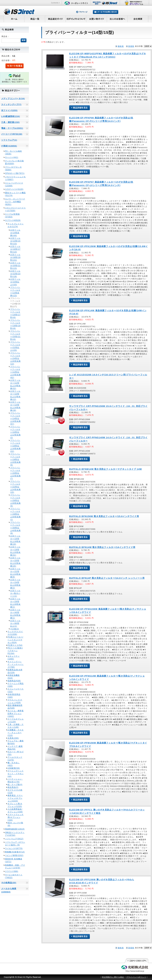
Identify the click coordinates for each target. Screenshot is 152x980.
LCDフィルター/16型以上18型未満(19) (15, 540)
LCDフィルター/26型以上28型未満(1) (15, 603)
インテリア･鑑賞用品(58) (15, 748)
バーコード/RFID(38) (12, 134)
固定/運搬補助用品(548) (15, 707)
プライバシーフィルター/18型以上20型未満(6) (15, 459)
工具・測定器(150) (10, 122)
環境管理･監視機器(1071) (14, 860)
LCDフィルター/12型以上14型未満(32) (15, 384)
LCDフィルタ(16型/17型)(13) (15, 249)
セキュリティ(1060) (14, 658)
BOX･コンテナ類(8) (15, 824)
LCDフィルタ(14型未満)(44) (15, 233)
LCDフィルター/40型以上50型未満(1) (15, 614)
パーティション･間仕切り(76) (15, 780)
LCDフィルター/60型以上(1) (15, 623)
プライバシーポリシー (136, 977)
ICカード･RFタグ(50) (16, 753)
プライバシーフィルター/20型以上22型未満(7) (15, 473)
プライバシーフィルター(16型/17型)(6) (15, 313)
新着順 (131, 46)
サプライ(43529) (13, 220)
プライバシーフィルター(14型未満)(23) (15, 292)
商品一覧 (35, 19)
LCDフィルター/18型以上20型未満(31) (15, 551)
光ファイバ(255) (9, 110)
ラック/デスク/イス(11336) (15, 633)
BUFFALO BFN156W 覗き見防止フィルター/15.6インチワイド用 (104, 516)
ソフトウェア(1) (9, 140)
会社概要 (138, 19)
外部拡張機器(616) (14, 677)
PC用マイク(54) (15, 645)
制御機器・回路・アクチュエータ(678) (15, 866)
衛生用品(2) (13, 787)
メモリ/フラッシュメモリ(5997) (15, 178)
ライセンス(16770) (14, 848)
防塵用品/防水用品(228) (15, 671)
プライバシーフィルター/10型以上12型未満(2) (15, 432)
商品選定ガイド (55, 19)
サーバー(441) (12, 157)
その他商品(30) (9, 883)
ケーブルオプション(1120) (16, 720)
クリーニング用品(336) (16, 685)
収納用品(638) (14, 681)
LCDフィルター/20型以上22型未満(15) (15, 562)
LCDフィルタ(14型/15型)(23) (15, 241)
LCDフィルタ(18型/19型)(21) (15, 257)
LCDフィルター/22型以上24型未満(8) (15, 573)
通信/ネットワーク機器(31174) (15, 194)
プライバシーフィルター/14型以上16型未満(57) (15, 419)
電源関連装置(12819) (15, 829)
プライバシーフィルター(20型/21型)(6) (15, 335)
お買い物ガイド (97, 19)
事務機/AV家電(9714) (15, 852)
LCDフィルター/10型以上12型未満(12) (15, 395)
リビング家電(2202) (14, 855)
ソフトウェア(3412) (14, 839)
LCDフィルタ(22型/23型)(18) (15, 274)
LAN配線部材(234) (11, 116)
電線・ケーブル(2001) (12, 128)
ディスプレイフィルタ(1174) (16, 225)
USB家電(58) (14, 768)
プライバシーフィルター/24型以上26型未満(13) (15, 358)
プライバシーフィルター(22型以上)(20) (15, 346)
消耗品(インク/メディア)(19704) (15, 834)
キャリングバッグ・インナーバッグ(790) (16, 664)
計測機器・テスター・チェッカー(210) (16, 733)
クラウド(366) (12, 871)
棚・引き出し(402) (14, 764)
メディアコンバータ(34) (13, 99)
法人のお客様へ (117, 19)
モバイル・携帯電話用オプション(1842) (16, 714)
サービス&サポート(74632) (14, 876)
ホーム (14, 19)
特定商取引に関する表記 (113, 977)
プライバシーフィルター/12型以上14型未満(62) (15, 372)
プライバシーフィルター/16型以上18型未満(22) (15, 446)
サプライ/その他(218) (15, 791)
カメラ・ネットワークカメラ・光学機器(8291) (15, 202)
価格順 (121, 46)
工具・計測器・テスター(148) (16, 726)
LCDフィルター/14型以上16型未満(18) (15, 406)
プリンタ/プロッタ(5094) (13, 168)
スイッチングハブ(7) (11, 104)
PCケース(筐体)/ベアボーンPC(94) (15, 651)
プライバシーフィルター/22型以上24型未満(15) (15, 487)
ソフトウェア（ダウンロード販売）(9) (15, 844)
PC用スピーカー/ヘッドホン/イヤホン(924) (15, 640)
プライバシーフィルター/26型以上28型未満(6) (15, 500)
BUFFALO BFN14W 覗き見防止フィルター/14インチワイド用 (102, 547)
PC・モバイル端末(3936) (13, 153)
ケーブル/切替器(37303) (12, 215)
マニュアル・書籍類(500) (16, 742)
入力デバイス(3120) (14, 189)
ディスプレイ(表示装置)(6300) (14, 162)
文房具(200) (13, 738)
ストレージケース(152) (16, 690)
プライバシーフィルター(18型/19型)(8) (15, 324)
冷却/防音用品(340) (14, 696)
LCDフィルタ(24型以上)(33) (15, 282)
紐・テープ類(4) (15, 785)
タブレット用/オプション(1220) (15, 805)
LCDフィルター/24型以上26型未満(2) (15, 584)
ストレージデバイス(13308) (14, 184)
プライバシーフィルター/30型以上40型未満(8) (15, 528)
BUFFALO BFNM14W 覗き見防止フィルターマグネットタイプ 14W (105, 469)
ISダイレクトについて (76, 19)
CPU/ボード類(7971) (15, 173)
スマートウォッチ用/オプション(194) (16, 817)
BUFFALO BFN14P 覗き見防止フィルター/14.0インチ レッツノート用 (107, 578)
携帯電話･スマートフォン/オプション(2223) (15, 798)
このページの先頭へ (136, 961)
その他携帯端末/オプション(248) (15, 810)
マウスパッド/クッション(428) (15, 701)
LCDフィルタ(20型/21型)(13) (15, 266)
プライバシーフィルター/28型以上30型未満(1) (15, 514)
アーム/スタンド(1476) (15, 759)
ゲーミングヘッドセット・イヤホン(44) (16, 774)
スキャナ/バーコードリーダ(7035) (15, 209)
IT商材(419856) (9, 146)
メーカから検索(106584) (9, 890)
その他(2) (15, 629)
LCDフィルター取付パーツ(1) (15, 593)
